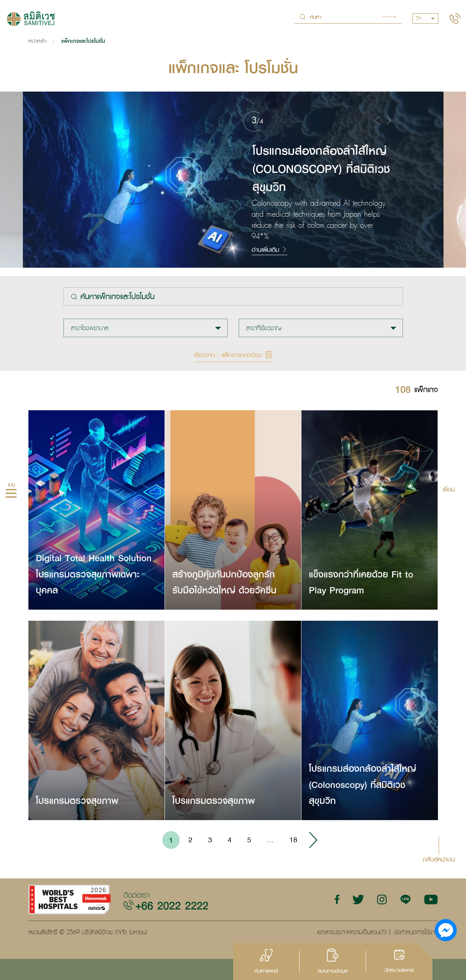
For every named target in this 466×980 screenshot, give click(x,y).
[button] (377, 120)
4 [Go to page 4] (230, 840)
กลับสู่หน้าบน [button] (439, 859)
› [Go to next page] (313, 840)
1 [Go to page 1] (171, 840)
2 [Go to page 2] (191, 840)
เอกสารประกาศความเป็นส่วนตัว (352, 932)
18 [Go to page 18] (293, 840)
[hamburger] (11, 494)
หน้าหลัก (37, 41)
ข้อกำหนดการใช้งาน (416, 932)
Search (389, 17)
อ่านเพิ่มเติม (270, 250)
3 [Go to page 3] (210, 840)
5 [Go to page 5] (249, 840)
